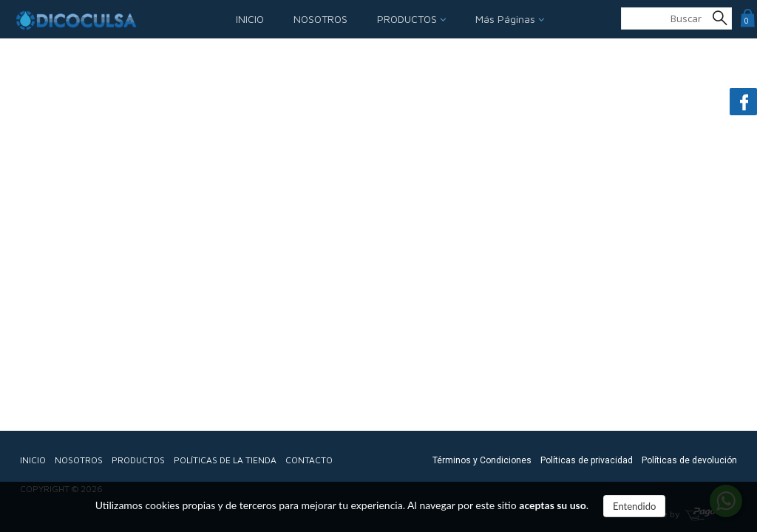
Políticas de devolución (689, 460)
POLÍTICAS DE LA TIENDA (225, 460)
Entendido (634, 506)
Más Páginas (507, 19)
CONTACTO (309, 460)
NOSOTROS (320, 19)
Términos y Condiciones (482, 460)
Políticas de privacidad (587, 460)
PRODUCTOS (408, 19)
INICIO (250, 19)
